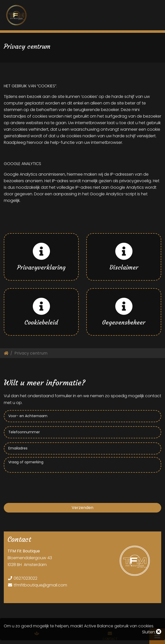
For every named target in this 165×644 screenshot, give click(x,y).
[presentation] (42, 485)
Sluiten (152, 632)
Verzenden (82, 508)
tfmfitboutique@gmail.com (40, 585)
